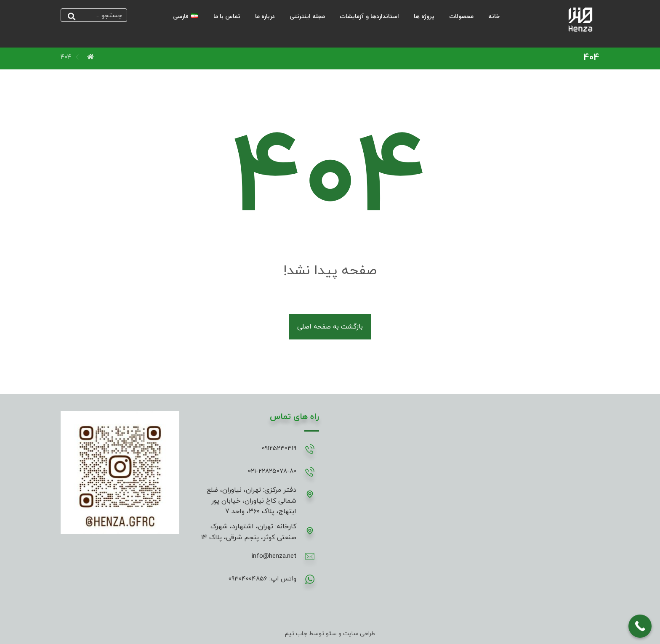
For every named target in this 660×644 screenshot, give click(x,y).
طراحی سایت (359, 634)
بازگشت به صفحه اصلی (330, 327)
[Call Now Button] (640, 626)
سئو (330, 634)
